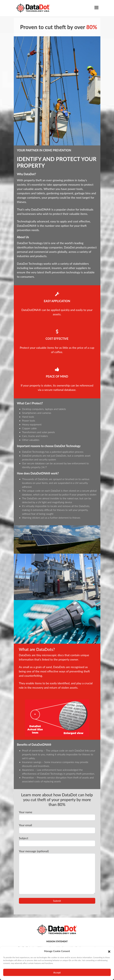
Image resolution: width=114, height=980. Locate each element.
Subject (57, 841)
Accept (57, 972)
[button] (109, 951)
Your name (57, 815)
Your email (57, 828)
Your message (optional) (57, 872)
